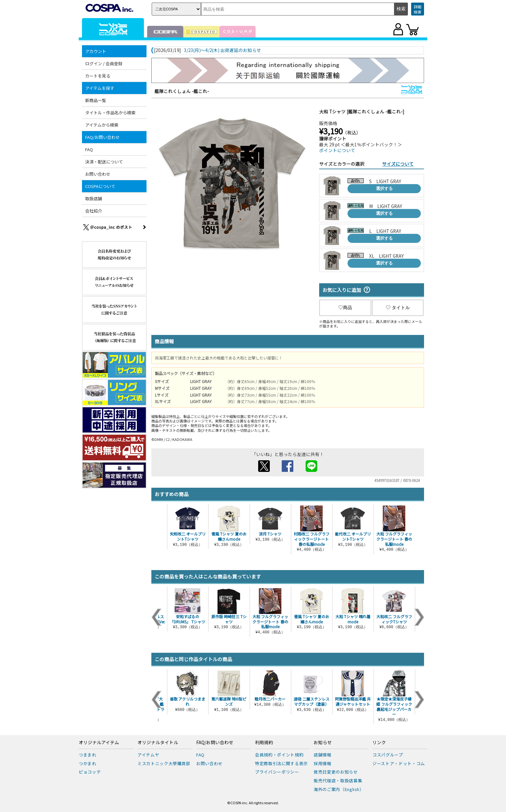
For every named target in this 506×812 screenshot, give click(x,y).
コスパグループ (388, 755)
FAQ (89, 149)
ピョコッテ (90, 772)
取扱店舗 (94, 198)
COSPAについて (100, 186)
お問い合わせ (98, 174)
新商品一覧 (96, 100)
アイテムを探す (100, 88)
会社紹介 (94, 211)
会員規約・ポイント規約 (279, 755)
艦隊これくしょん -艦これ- (182, 91)
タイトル (398, 307)
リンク (379, 743)
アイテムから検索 (102, 125)
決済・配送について (104, 162)
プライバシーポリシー (277, 772)
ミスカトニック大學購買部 (164, 763)
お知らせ (323, 743)
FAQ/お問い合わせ (102, 137)
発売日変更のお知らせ (336, 772)
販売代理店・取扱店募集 (338, 781)
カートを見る (98, 76)
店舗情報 (323, 755)
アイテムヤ (148, 755)
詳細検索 (418, 9)
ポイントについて (337, 150)
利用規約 (264, 743)
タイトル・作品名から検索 (110, 113)
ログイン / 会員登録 (104, 63)
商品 (345, 307)
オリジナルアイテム (99, 743)
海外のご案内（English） (339, 789)
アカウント (96, 51)
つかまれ (88, 763)
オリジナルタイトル (158, 743)
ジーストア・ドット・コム (399, 763)
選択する (384, 188)
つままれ (88, 755)
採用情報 (323, 763)
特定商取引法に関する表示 (281, 763)
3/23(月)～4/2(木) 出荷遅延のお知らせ (223, 50)
